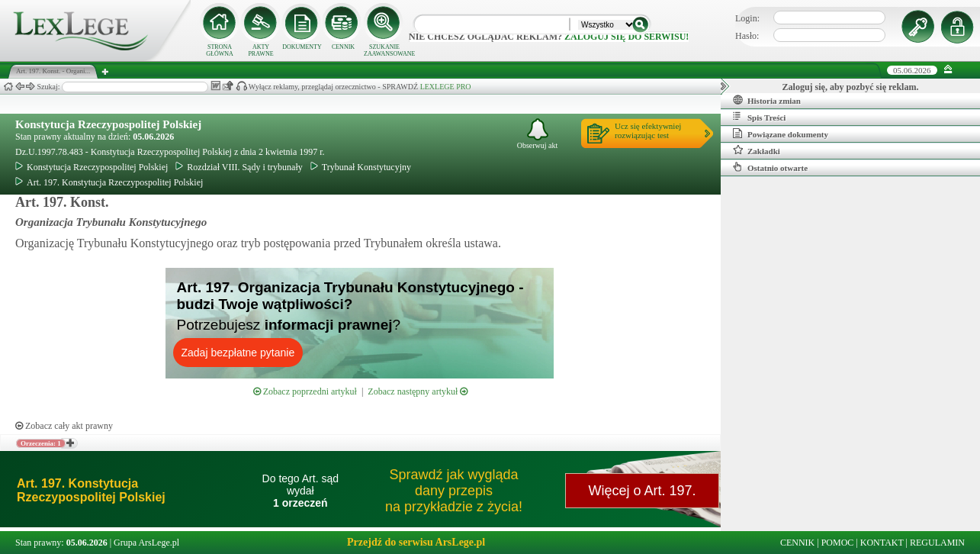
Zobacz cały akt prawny (64, 426)
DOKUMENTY (302, 47)
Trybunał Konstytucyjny (361, 167)
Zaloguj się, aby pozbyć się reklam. (851, 87)
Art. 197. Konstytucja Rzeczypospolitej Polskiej (109, 182)
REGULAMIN (937, 543)
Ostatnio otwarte (770, 167)
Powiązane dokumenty (781, 134)
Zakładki (757, 150)
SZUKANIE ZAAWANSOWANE (384, 50)
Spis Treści (759, 117)
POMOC (838, 543)
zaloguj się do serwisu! (627, 37)
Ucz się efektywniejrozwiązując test (648, 130)
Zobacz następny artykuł (418, 391)
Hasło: (747, 36)
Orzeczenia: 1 (41, 443)
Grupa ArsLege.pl (146, 543)
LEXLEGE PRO (446, 87)
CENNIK (343, 47)
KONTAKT (882, 543)
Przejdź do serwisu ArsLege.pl (416, 542)
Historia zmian (767, 100)
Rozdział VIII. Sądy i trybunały (239, 167)
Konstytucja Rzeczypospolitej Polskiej (108, 124)
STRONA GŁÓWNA (220, 50)
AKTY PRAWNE (260, 50)
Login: (747, 18)
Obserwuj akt (538, 134)
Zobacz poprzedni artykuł (305, 391)
